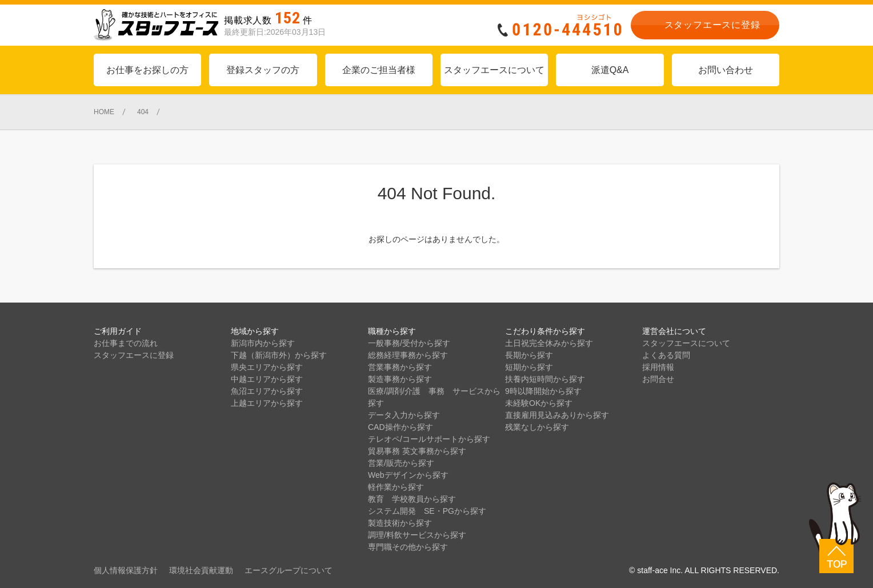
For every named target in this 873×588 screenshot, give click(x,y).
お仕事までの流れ (126, 343)
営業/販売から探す (401, 463)
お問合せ (658, 379)
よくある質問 (666, 355)
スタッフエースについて (494, 70)
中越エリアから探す (267, 379)
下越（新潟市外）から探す (279, 355)
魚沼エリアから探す (267, 391)
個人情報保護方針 (126, 570)
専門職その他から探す (408, 547)
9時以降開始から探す (543, 391)
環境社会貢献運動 (201, 570)
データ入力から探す (404, 415)
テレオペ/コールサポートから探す (429, 439)
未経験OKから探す (539, 403)
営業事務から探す (400, 367)
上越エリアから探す (267, 403)
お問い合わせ (726, 70)
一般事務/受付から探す (409, 343)
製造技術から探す (400, 523)
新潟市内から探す (263, 343)
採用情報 (658, 367)
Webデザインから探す (408, 475)
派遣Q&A (610, 70)
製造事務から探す (400, 379)
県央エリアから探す (267, 367)
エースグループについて (289, 570)
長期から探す (529, 355)
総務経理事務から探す (408, 355)
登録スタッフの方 (263, 70)
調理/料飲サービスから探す (417, 535)
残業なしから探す (537, 427)
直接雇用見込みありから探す (557, 415)
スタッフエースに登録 (134, 355)
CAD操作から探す (401, 427)
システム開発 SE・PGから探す (427, 511)
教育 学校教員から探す (412, 499)
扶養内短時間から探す (545, 379)
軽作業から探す (396, 487)
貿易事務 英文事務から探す (417, 451)
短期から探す (529, 367)
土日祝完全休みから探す (549, 343)
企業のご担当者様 (379, 70)
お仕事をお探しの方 (147, 70)
